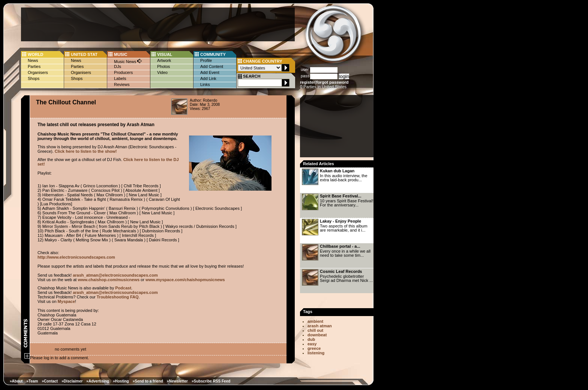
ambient (315, 321)
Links (205, 84)
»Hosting (121, 381)
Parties (34, 66)
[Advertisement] (158, 24)
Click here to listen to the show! (86, 151)
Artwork (164, 60)
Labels (120, 78)
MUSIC (121, 54)
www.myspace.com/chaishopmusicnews (185, 280)
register (307, 82)
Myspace (66, 301)
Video (162, 72)
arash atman (320, 326)
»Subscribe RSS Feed (211, 381)
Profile (206, 60)
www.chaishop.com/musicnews (109, 280)
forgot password (332, 82)
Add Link (208, 78)
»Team (32, 381)
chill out (315, 330)
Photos (163, 66)
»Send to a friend (148, 381)
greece (314, 348)
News (33, 60)
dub (311, 339)
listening (316, 353)
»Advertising (98, 381)
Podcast (123, 288)
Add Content (212, 66)
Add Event (210, 72)
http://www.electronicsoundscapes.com (76, 257)
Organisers (38, 72)
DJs (118, 66)
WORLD (36, 54)
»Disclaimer (72, 381)
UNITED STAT (84, 54)
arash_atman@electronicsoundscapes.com (115, 275)
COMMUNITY (213, 54)
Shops (34, 78)
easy (312, 344)
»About (16, 381)
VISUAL (165, 54)
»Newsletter (177, 381)
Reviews (122, 84)
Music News (128, 61)
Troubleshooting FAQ (118, 297)
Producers (123, 72)
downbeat (317, 335)
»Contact (50, 381)
